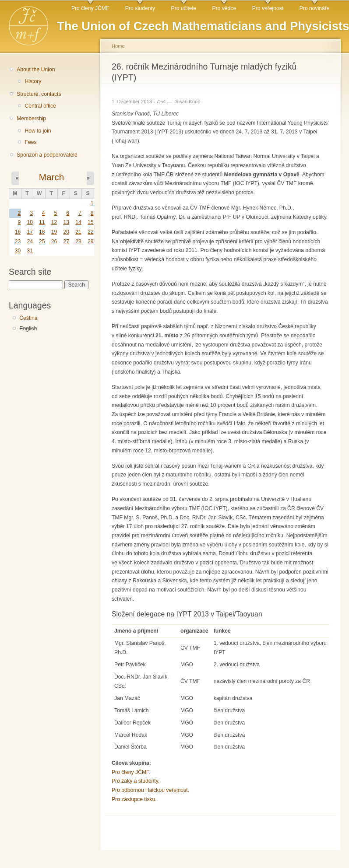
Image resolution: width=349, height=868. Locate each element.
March (51, 177)
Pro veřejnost (268, 8)
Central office (40, 106)
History (33, 81)
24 (30, 241)
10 (30, 222)
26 (54, 241)
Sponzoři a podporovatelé (47, 155)
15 (91, 222)
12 (54, 222)
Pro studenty (140, 8)
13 (66, 222)
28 (78, 241)
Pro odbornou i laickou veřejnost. (150, 790)
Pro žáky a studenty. (136, 781)
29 (91, 241)
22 (91, 232)
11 (42, 222)
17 (30, 232)
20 (66, 232)
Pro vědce (224, 8)
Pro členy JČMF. (131, 772)
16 (18, 232)
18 (42, 232)
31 (30, 251)
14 (78, 222)
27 (66, 241)
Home (118, 46)
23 (18, 241)
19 (54, 232)
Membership (31, 119)
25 (42, 241)
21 (78, 232)
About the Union (36, 70)
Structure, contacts (39, 94)
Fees (30, 142)
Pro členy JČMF (90, 8)
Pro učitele (184, 8)
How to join (38, 131)
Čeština (28, 318)
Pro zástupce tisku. (134, 799)
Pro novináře (315, 8)
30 (18, 251)
